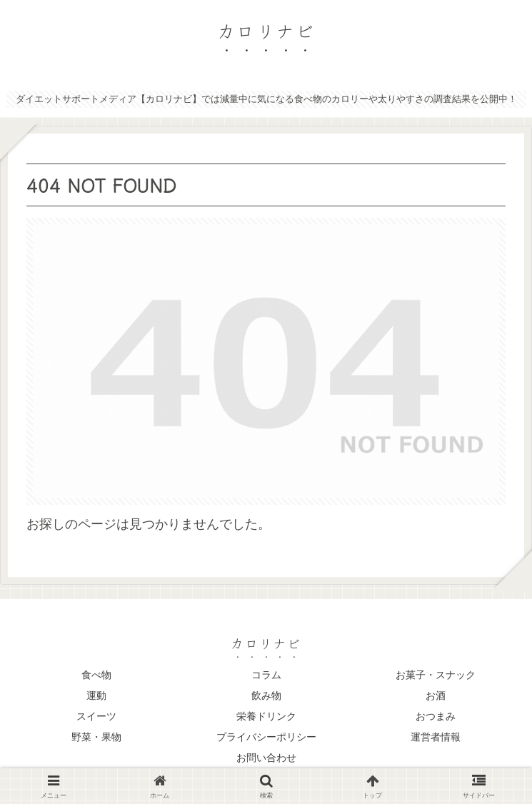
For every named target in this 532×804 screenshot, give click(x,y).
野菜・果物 (96, 737)
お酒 (436, 695)
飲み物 (266, 695)
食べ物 (96, 675)
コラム (266, 675)
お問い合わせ (266, 758)
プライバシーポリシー (266, 737)
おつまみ (436, 716)
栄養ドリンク (266, 716)
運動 (96, 695)
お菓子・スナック (436, 675)
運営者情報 (436, 737)
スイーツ (96, 716)
